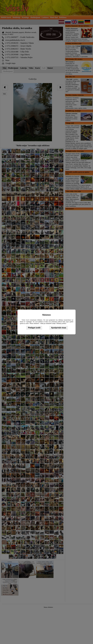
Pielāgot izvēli (34, 328)
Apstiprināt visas (59, 328)
